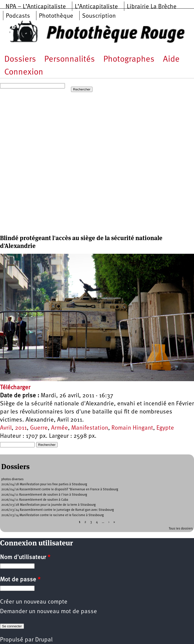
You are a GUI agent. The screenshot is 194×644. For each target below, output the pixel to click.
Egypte (165, 428)
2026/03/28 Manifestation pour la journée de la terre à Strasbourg (48, 505)
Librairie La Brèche (152, 7)
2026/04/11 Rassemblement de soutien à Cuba (35, 500)
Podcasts (18, 16)
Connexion (24, 72)
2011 (21, 428)
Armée (59, 428)
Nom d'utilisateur (25, 558)
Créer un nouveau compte (34, 602)
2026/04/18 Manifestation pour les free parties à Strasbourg (44, 484)
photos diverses (12, 479)
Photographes (129, 60)
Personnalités (69, 60)
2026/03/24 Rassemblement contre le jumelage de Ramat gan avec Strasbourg (58, 510)
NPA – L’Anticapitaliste (36, 7)
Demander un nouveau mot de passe (48, 612)
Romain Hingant (132, 428)
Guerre (39, 428)
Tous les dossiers (181, 529)
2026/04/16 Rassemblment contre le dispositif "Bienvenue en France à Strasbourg (60, 489)
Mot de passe (20, 580)
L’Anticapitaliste (96, 7)
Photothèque (56, 16)
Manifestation (90, 428)
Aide (171, 60)
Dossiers (20, 60)
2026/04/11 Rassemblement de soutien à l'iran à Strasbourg (44, 495)
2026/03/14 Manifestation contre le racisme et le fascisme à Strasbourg (53, 515)
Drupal (44, 640)
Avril (6, 428)
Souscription (99, 16)
